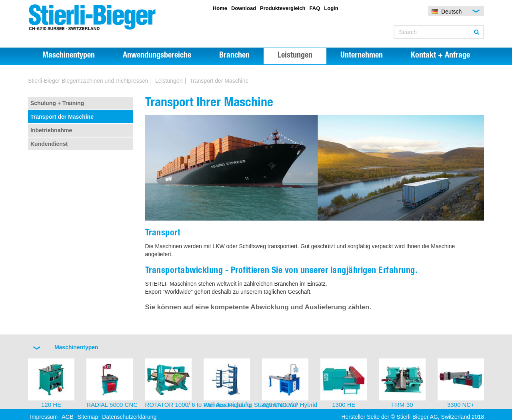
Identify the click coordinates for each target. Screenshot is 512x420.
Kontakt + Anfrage (440, 56)
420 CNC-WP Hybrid (290, 405)
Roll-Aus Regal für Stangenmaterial (251, 405)
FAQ (315, 8)
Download (244, 8)
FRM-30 (402, 405)
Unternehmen (362, 56)
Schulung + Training (57, 103)
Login (331, 8)
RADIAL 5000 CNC (112, 405)
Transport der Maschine (62, 117)
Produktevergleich (283, 8)
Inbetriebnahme (51, 130)
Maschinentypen (69, 56)
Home (220, 8)
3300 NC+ (461, 405)
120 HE (51, 405)
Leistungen (295, 56)
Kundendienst (49, 144)
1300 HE (344, 405)
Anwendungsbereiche (157, 56)
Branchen (234, 56)
